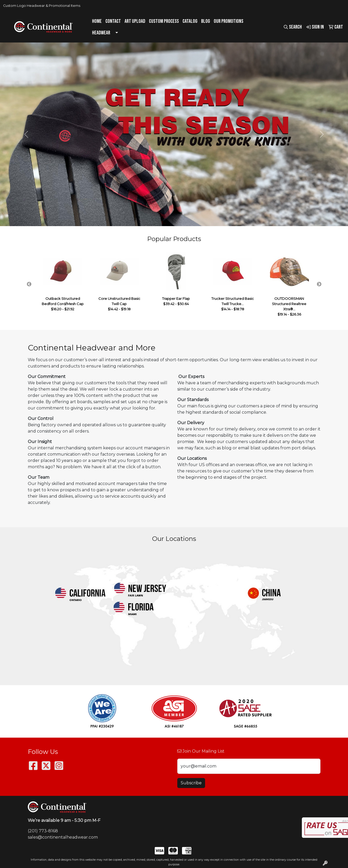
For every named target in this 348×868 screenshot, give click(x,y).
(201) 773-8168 (43, 831)
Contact (113, 21)
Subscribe (191, 783)
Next (319, 284)
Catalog (190, 21)
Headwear (101, 33)
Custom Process (164, 21)
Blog (206, 21)
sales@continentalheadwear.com (63, 837)
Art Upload (135, 21)
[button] (26, 134)
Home (97, 21)
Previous (29, 284)
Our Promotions (229, 21)
